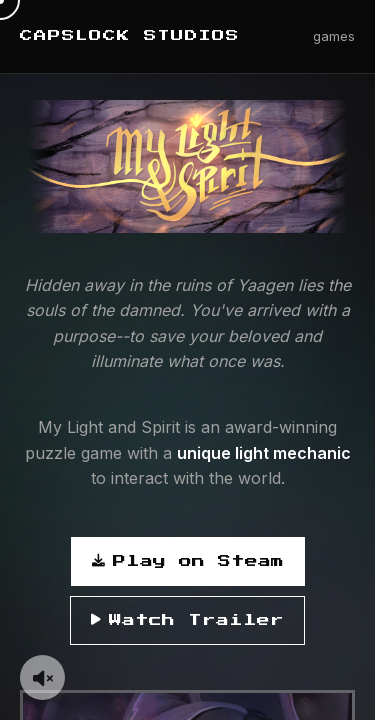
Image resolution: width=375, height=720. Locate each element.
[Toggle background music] (42, 677)
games (334, 36)
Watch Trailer (187, 620)
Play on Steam (188, 561)
